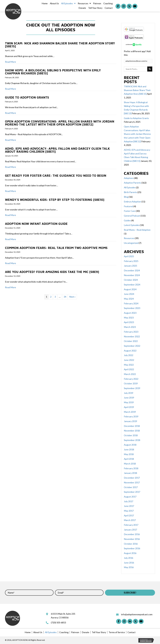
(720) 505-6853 (58, 622)
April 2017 (129, 515)
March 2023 (130, 327)
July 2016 (128, 558)
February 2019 (131, 416)
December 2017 (132, 478)
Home (28, 632)
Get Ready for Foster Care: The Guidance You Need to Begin (56, 176)
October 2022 (131, 341)
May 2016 (129, 567)
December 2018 (132, 426)
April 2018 (129, 459)
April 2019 (129, 407)
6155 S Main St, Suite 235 (63, 614)
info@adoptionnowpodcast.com (137, 614)
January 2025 (130, 266)
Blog (126, 197)
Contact (131, 632)
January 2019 (130, 421)
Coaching (64, 632)
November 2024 (132, 275)
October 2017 (131, 487)
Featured (128, 206)
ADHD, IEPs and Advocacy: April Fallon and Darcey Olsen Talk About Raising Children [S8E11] (57, 150)
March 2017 (130, 520)
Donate (85, 632)
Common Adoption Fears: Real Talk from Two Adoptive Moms (56, 248)
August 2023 (130, 313)
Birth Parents (130, 192)
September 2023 (132, 308)
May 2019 (129, 402)
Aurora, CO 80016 (60, 617)
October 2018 (131, 435)
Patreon (75, 632)
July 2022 (128, 355)
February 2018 (131, 468)
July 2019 (128, 393)
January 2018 (130, 473)
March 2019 (130, 412)
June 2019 (129, 398)
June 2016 (129, 563)
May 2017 (129, 511)
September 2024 (132, 285)
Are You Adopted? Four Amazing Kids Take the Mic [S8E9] (52, 272)
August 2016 (130, 553)
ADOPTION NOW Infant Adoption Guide (36, 224)
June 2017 (129, 506)
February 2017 (131, 525)
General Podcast (132, 216)
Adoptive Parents (132, 183)
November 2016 (132, 539)
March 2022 (130, 374)
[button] (118, 6)
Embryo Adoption (132, 202)
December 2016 (132, 534)
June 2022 (129, 360)
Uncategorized (131, 243)
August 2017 (130, 497)
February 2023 (131, 332)
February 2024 (131, 303)
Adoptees (129, 178)
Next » (72, 297)
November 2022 (132, 336)
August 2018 (130, 445)
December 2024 (132, 270)
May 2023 (129, 318)
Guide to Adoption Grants (27, 97)
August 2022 (130, 351)
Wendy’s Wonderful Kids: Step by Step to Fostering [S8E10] (55, 200)
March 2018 (130, 464)
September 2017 (132, 492)
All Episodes (130, 187)
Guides (127, 220)
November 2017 (132, 482)
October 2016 (131, 544)
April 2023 (129, 322)
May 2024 (129, 299)
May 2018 (129, 454)
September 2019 (132, 388)
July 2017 (128, 501)
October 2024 (131, 280)
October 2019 (131, 383)
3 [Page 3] (55, 297)
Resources (129, 238)
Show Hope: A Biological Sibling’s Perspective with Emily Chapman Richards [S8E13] (53, 72)
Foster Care (130, 211)
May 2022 (129, 365)
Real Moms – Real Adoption (137, 230)
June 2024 (129, 294)
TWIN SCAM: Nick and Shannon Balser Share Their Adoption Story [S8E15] (60, 45)
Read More (10, 62)
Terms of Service (117, 632)
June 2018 (129, 449)
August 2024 (130, 289)
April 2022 (129, 369)
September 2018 (132, 440)
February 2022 (131, 379)
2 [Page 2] (51, 297)
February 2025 (131, 261)
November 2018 (132, 431)
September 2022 (132, 346)
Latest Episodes (132, 225)
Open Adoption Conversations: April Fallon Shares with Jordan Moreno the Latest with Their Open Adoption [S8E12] (60, 123)
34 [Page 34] (65, 297)
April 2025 (129, 256)
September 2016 (132, 548)
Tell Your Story (99, 632)
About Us (38, 632)
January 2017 (130, 530)
